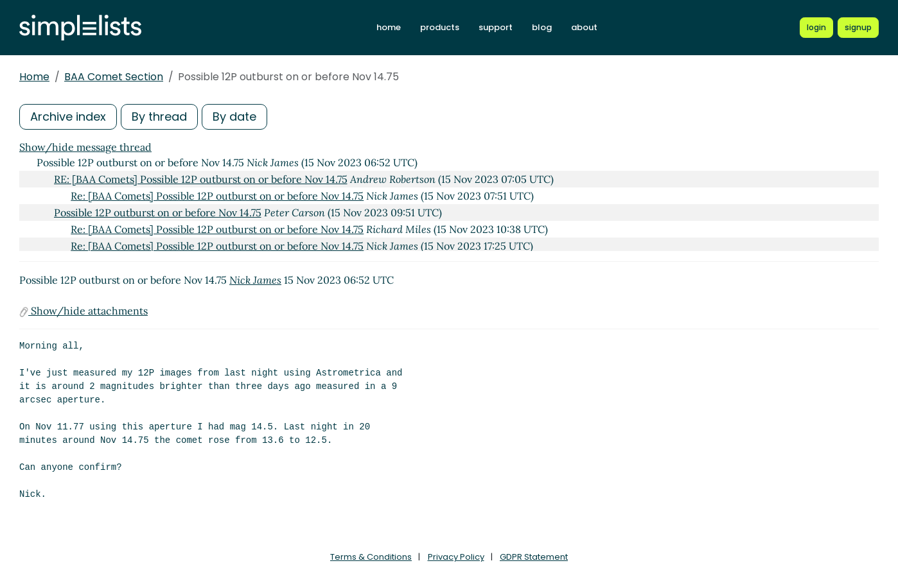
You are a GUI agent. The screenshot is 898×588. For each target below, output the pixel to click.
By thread (159, 117)
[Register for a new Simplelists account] (858, 28)
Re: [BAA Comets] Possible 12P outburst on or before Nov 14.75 (217, 196)
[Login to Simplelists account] (816, 28)
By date (234, 117)
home (389, 27)
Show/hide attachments (84, 311)
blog (542, 27)
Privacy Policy (456, 557)
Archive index (68, 117)
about (584, 27)
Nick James (255, 280)
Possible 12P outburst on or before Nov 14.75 (158, 212)
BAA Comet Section (114, 77)
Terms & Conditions (371, 557)
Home (34, 77)
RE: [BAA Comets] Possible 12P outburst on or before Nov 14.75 (201, 179)
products (440, 27)
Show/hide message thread (85, 147)
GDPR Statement (534, 557)
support (496, 27)
